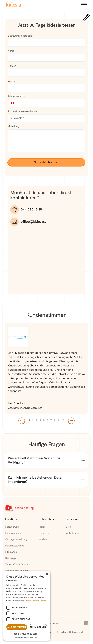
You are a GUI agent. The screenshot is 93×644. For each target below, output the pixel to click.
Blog (68, 527)
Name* (11, 51)
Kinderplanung (13, 533)
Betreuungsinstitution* (20, 36)
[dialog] (27, 606)
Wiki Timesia (73, 533)
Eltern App (11, 552)
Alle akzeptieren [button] (17, 627)
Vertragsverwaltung (16, 539)
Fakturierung (12, 527)
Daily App (10, 558)
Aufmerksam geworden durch (24, 111)
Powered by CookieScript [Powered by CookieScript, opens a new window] (27, 637)
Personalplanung (14, 546)
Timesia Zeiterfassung (17, 565)
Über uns (44, 533)
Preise (42, 527)
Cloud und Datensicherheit (72, 632)
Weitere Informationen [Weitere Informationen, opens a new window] (36, 601)
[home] (14, 5)
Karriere (43, 539)
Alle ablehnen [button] (38, 627)
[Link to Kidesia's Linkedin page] (86, 623)
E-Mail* (12, 66)
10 (63, 420)
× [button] (47, 574)
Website (12, 81)
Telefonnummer (17, 96)
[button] (84, 5)
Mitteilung (13, 126)
